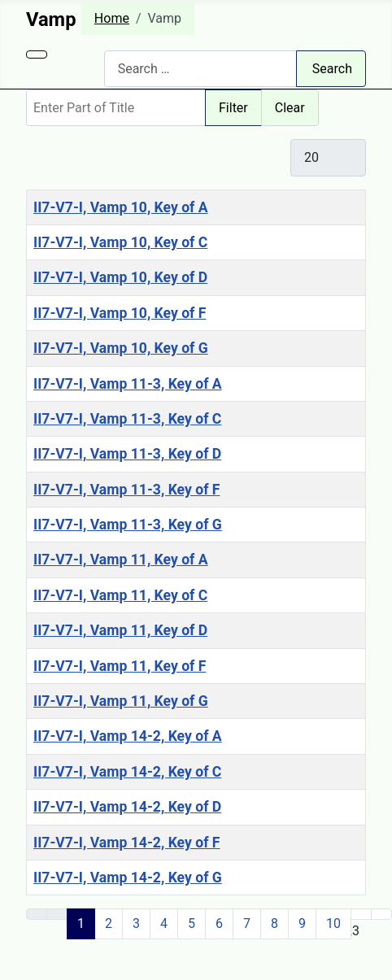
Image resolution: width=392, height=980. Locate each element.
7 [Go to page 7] (247, 923)
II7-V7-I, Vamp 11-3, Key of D (127, 454)
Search (332, 69)
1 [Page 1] (81, 923)
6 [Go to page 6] (219, 923)
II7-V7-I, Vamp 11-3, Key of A (128, 384)
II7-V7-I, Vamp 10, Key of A (121, 207)
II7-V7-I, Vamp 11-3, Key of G (128, 525)
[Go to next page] (361, 914)
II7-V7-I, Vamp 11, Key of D (120, 630)
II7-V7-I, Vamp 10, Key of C (120, 242)
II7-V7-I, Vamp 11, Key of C (120, 595)
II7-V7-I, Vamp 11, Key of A (121, 560)
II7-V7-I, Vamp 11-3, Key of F (126, 490)
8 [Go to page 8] (274, 923)
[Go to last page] (381, 914)
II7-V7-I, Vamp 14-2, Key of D (127, 807)
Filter (233, 108)
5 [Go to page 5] (192, 923)
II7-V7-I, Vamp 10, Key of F (120, 313)
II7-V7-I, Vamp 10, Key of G (121, 348)
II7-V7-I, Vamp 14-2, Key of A (128, 736)
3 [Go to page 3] (136, 923)
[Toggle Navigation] (37, 54)
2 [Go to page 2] (109, 923)
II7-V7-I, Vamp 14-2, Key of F (126, 843)
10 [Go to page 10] (333, 923)
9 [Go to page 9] (302, 923)
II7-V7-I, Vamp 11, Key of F (120, 666)
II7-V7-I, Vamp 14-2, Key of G (128, 878)
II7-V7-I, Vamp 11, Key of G (121, 701)
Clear (290, 108)
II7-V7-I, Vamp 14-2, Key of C (127, 772)
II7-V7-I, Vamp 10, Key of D (120, 277)
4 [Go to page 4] (164, 923)
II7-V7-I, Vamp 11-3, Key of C (127, 419)
